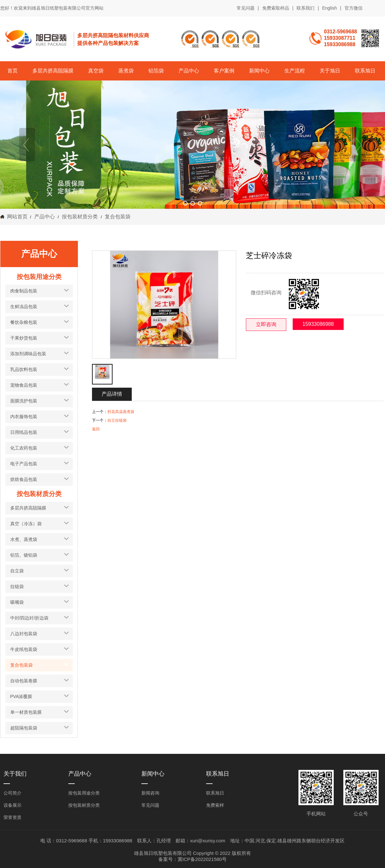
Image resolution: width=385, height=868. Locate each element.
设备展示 (13, 805)
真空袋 (96, 71)
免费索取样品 (276, 8)
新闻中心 (259, 71)
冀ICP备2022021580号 (202, 859)
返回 (96, 429)
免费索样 (215, 805)
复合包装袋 (117, 217)
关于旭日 (330, 71)
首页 (13, 71)
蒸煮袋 (126, 71)
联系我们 (305, 8)
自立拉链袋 (117, 420)
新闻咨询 (150, 793)
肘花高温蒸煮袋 (121, 412)
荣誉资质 (13, 817)
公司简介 (13, 793)
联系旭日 (365, 71)
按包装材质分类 (80, 217)
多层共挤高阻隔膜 (53, 71)
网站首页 (17, 217)
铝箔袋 (156, 71)
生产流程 (295, 71)
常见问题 (246, 8)
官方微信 (354, 8)
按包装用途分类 (84, 793)
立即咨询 (266, 324)
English (330, 8)
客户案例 (224, 71)
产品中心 (189, 71)
